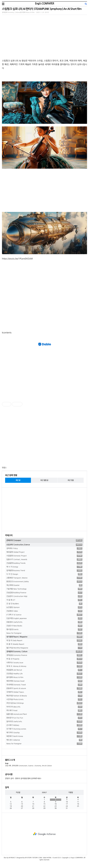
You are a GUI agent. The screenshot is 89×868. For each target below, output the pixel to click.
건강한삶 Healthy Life (44, 674)
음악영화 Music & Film (44, 677)
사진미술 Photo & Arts (44, 699)
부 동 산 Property (44, 659)
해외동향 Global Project (44, 552)
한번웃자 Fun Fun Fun (44, 718)
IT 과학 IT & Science (44, 615)
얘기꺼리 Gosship (44, 733)
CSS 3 (59, 858)
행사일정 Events (44, 629)
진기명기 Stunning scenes (44, 729)
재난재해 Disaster (44, 585)
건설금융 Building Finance (44, 593)
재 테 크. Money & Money (44, 666)
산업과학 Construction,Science (44, 545)
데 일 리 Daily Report (44, 641)
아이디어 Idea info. (44, 707)
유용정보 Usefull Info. (44, 622)
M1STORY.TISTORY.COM (33, 858)
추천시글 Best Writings (44, 703)
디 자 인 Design (44, 574)
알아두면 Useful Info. (44, 722)
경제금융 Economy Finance (44, 655)
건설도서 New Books (44, 626)
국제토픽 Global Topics (44, 692)
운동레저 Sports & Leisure (44, 688)
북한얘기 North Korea (44, 736)
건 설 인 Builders (44, 604)
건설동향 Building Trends (44, 563)
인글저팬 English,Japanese (44, 618)
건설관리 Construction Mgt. (44, 596)
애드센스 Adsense (44, 740)
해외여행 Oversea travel (44, 681)
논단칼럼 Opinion (44, 607)
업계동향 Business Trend (44, 571)
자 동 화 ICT (44, 600)
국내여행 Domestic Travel (44, 685)
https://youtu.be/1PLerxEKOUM (17, 259)
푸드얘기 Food (44, 711)
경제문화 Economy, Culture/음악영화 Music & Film (18, 12)
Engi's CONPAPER (44, 4)
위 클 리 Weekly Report (44, 644)
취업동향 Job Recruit (44, 670)
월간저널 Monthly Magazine (44, 648)
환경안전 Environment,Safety (44, 582)
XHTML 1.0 (50, 858)
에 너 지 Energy (44, 567)
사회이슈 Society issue (44, 663)
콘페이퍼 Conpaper (44, 540)
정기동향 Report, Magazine (44, 637)
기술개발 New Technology (44, 589)
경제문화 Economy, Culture (44, 652)
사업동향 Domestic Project (44, 556)
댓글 (4, 468)
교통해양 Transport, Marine (44, 578)
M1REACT (12, 858)
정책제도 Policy (44, 548)
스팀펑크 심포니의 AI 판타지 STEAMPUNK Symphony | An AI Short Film (42, 9)
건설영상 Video (44, 611)
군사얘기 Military (44, 725)
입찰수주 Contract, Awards (44, 560)
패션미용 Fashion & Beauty (44, 696)
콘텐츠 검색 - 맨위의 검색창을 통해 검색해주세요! (23, 778)
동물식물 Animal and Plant (44, 714)
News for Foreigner (44, 633)
